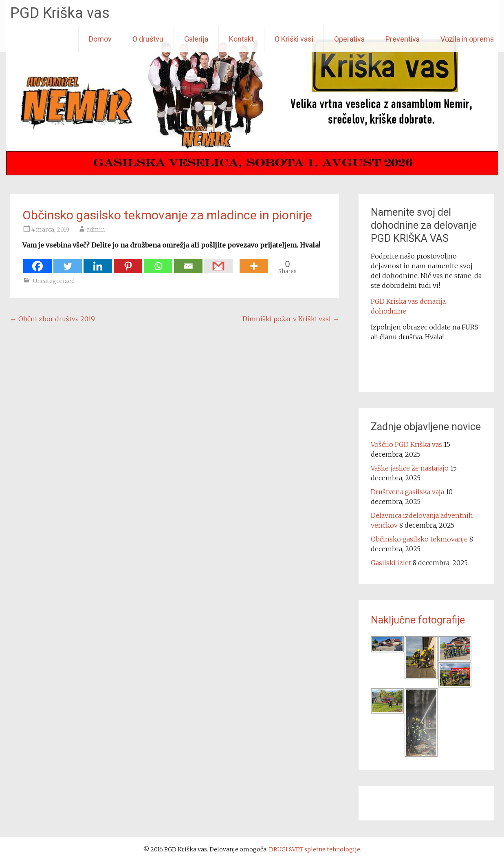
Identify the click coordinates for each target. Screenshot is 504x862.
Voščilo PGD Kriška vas (406, 444)
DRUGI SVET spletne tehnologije (315, 849)
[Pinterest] (128, 262)
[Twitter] (68, 262)
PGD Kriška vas (60, 13)
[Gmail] (218, 262)
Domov (100, 39)
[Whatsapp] (158, 262)
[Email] (188, 262)
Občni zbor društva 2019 (53, 319)
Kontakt (241, 39)
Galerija (196, 39)
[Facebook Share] (235, 261)
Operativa (349, 39)
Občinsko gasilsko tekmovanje (419, 539)
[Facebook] (37, 262)
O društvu (148, 39)
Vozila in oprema (467, 39)
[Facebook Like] (237, 261)
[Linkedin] (98, 262)
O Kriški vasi (294, 39)
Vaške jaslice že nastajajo (410, 468)
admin (96, 230)
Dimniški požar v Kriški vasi (291, 319)
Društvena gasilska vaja (407, 492)
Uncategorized (54, 281)
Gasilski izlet (391, 563)
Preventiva (403, 39)
